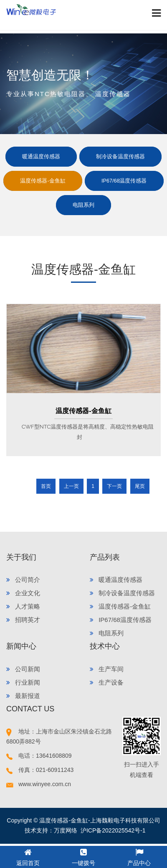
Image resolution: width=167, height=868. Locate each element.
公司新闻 (23, 669)
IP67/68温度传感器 (124, 181)
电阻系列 (83, 205)
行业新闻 (23, 682)
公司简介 (23, 580)
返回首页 (28, 856)
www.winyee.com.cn (39, 784)
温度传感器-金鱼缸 (43, 181)
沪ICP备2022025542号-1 (113, 830)
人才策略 (23, 606)
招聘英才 (23, 620)
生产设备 (107, 682)
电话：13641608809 (39, 756)
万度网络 (66, 830)
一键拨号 (83, 856)
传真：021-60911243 (40, 770)
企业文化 (23, 593)
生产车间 (107, 669)
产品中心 (139, 856)
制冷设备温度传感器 (120, 157)
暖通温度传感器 (41, 157)
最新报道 (23, 696)
